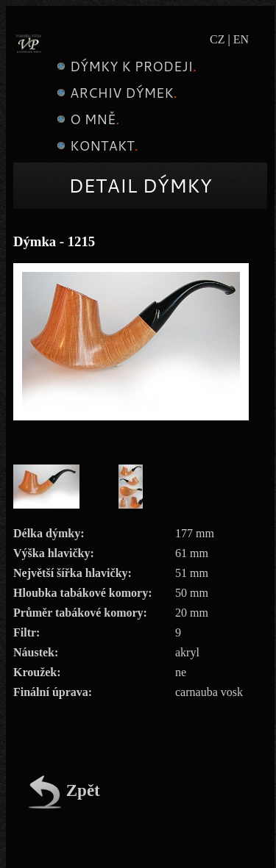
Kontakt (96, 146)
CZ (217, 39)
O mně (86, 119)
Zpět (64, 790)
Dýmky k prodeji (125, 66)
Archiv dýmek (115, 93)
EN (241, 39)
